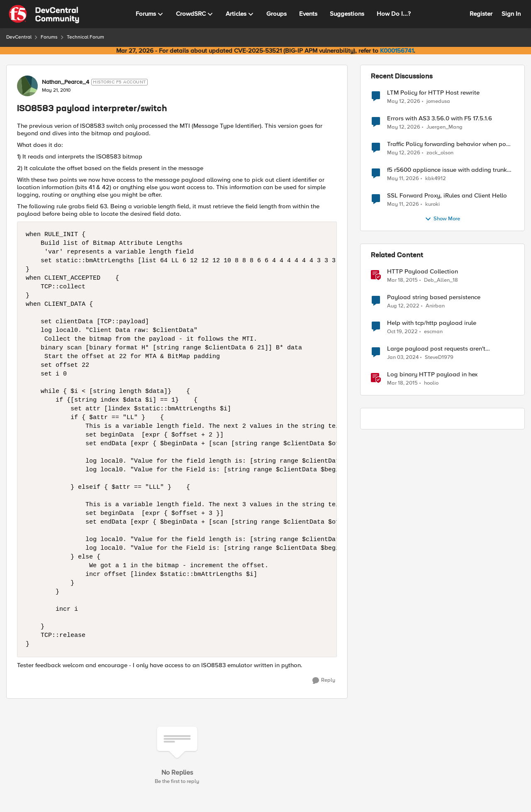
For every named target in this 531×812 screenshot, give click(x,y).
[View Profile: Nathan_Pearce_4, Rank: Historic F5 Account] (27, 86)
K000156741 (397, 51)
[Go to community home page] (44, 14)
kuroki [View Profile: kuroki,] (432, 204)
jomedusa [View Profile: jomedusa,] (438, 101)
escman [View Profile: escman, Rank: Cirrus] (433, 332)
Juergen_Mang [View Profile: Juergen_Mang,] (445, 127)
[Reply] (324, 680)
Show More (442, 219)
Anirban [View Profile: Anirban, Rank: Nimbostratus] (435, 306)
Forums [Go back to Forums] (49, 37)
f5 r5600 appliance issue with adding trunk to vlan (447, 170)
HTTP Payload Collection (423, 272)
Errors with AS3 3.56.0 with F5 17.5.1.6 (440, 118)
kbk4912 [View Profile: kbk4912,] (436, 179)
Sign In (511, 14)
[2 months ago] (404, 101)
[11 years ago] (402, 280)
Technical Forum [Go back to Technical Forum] (85, 37)
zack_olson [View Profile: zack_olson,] (440, 153)
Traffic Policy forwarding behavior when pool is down (449, 144)
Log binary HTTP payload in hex (432, 374)
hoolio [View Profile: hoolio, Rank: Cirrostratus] (431, 383)
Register (481, 14)
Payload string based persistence (434, 297)
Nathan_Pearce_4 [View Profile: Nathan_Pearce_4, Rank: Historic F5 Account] (66, 82)
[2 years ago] (403, 358)
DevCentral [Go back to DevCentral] (19, 37)
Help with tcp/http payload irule (432, 323)
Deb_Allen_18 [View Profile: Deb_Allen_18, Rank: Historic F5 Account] (441, 280)
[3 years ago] (403, 306)
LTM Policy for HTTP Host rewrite (433, 93)
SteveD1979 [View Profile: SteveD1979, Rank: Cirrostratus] (439, 357)
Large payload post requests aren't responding (436, 349)
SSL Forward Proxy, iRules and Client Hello (447, 196)
